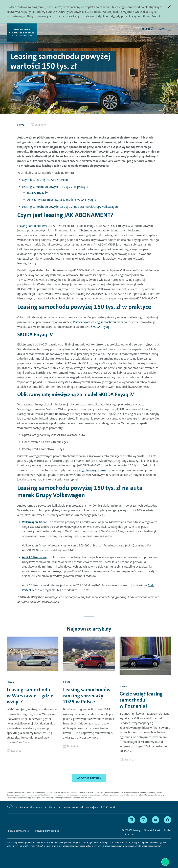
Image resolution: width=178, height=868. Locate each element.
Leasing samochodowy (32, 226)
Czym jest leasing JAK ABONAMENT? (46, 180)
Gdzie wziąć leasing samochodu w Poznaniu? (141, 700)
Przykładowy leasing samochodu (95, 322)
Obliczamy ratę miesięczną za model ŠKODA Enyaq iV (61, 200)
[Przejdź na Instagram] (143, 820)
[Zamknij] (169, 7)
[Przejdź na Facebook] (168, 820)
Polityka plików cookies (46, 831)
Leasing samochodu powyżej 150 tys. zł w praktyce (55, 187)
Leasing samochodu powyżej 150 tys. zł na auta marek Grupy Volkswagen (70, 207)
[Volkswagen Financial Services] (22, 32)
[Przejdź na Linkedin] (131, 820)
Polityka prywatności (18, 831)
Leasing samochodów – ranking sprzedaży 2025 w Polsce (89, 696)
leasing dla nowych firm (90, 470)
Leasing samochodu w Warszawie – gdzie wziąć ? (30, 696)
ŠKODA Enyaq (100, 327)
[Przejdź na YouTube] (155, 820)
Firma (21, 125)
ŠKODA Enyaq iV (37, 193)
